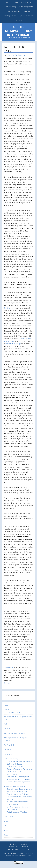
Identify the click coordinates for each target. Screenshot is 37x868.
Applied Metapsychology (13, 344)
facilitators (10, 668)
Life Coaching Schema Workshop (18, 807)
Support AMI (8, 835)
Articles (7, 821)
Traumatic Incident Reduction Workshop (20, 789)
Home (6, 705)
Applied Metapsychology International (18, 31)
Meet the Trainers (13, 774)
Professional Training (11, 759)
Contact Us (8, 710)
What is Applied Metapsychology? (15, 733)
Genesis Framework (12, 856)
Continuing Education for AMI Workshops (20, 769)
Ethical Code (8, 754)
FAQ (5, 724)
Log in (30, 856)
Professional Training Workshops (15, 786)
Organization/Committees (15, 712)
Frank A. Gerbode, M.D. (17, 55)
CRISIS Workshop (13, 809)
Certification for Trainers (15, 767)
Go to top (7, 683)
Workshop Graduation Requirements (19, 782)
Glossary (7, 729)
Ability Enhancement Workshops (17, 812)
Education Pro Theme (24, 853)
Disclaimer (7, 750)
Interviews (7, 826)
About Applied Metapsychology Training (20, 761)
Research (7, 831)
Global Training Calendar (15, 772)
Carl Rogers (8, 308)
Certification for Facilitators (16, 764)
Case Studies (8, 817)
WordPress (23, 856)
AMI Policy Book (9, 745)
